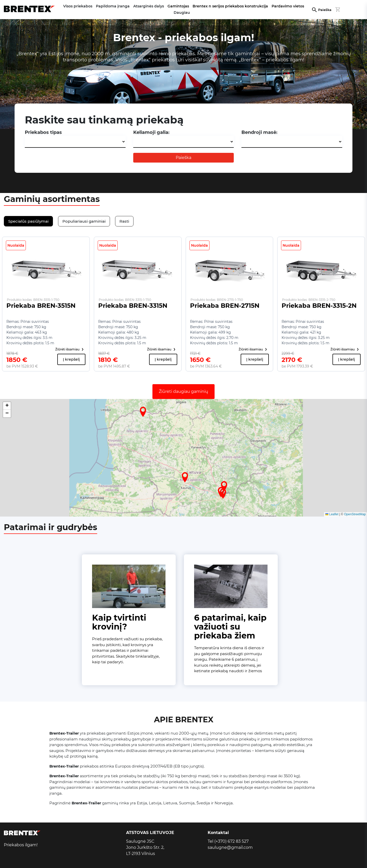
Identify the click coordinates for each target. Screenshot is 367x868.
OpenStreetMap (355, 514)
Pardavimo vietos (288, 6)
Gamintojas (178, 6)
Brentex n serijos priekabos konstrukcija (230, 6)
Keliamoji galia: (151, 132)
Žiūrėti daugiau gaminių (183, 391)
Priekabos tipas (43, 132)
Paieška (325, 10)
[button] (185, 477)
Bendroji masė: (259, 132)
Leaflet (332, 514)
